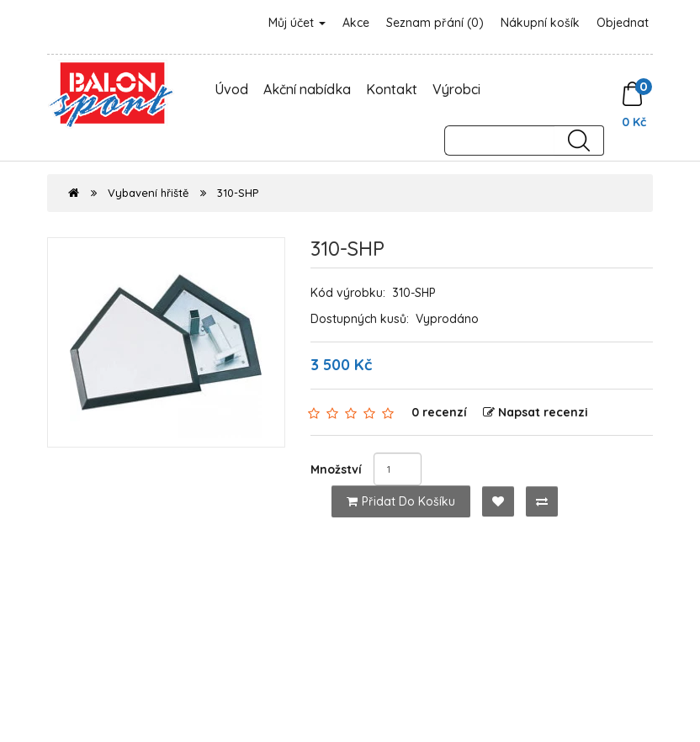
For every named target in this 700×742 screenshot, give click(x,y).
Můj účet (297, 23)
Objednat (623, 23)
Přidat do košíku (401, 501)
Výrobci (456, 89)
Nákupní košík (540, 23)
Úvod (231, 89)
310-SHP (238, 193)
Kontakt (392, 89)
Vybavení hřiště (148, 193)
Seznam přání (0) (435, 23)
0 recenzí (439, 412)
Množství (336, 469)
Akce (356, 23)
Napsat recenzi (536, 412)
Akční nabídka (307, 89)
